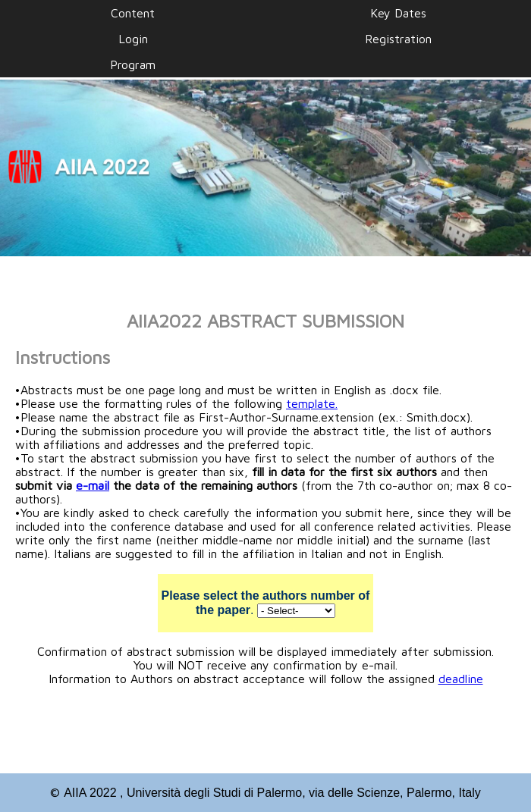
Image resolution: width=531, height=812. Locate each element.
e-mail (93, 485)
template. (312, 403)
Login (133, 39)
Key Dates (398, 13)
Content (133, 13)
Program (133, 64)
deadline (461, 679)
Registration (398, 39)
